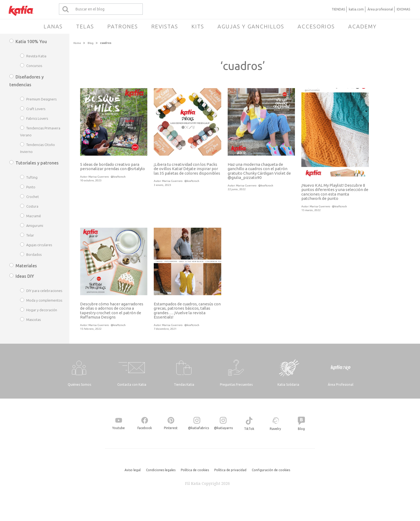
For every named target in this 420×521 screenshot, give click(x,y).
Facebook (145, 428)
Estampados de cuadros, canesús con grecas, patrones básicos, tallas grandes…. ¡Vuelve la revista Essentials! (187, 311)
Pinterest (171, 428)
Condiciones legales (161, 470)
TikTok (249, 429)
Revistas (165, 26)
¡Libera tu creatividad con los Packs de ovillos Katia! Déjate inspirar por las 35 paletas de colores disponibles (187, 169)
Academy (362, 26)
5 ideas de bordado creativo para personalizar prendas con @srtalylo (112, 167)
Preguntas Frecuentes (236, 385)
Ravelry (275, 429)
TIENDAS (338, 9)
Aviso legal (133, 470)
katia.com (356, 9)
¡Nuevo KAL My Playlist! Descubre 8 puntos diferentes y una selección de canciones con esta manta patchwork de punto (335, 192)
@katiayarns (223, 428)
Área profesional (380, 9)
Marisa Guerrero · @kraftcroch (107, 177)
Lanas (53, 26)
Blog (91, 43)
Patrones (123, 26)
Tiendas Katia (184, 385)
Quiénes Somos (79, 385)
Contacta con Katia (132, 385)
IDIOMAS (403, 9)
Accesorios (316, 26)
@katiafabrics (198, 428)
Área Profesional (341, 385)
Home (77, 43)
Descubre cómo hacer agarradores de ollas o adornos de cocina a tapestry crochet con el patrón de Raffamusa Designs (112, 311)
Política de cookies (195, 470)
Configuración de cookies (271, 470)
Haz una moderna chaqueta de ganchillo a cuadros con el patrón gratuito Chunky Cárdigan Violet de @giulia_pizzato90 (259, 171)
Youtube (119, 428)
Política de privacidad (230, 470)
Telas (85, 26)
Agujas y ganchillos (251, 26)
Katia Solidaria (288, 385)
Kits (198, 26)
